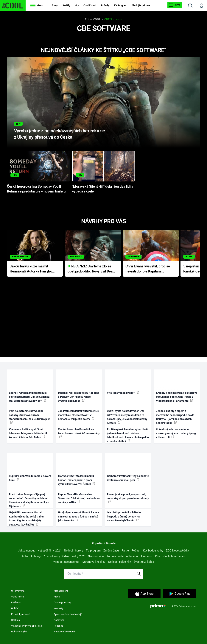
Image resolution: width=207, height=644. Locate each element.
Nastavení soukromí (64, 632)
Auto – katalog (31, 556)
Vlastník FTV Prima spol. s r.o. (27, 626)
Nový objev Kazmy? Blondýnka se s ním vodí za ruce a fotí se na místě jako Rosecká (79, 516)
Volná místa (17, 597)
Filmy (55, 5)
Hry (77, 5)
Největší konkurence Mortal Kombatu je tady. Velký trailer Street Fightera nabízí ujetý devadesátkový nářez (26, 518)
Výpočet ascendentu (66, 562)
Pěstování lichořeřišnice (170, 556)
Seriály (66, 5)
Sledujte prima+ (141, 5)
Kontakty (58, 608)
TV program (93, 551)
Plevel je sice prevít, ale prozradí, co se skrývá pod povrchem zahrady (128, 498)
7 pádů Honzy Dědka (56, 556)
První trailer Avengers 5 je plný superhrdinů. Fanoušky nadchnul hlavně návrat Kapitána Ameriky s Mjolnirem (29, 500)
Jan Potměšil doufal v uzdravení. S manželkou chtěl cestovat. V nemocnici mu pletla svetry (79, 415)
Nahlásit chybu (19, 632)
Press (57, 597)
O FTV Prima (18, 591)
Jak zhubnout (26, 551)
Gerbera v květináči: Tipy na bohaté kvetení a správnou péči (128, 478)
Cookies (15, 620)
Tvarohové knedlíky (93, 562)
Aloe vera (146, 556)
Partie (125, 551)
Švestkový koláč (144, 562)
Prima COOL (93, 19)
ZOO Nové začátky (177, 551)
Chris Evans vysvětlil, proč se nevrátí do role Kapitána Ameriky (148, 269)
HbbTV (15, 608)
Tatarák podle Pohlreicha (122, 556)
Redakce (58, 626)
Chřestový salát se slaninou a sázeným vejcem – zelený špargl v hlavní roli (176, 433)
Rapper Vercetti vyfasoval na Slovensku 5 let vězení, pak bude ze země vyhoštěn (79, 498)
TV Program (120, 5)
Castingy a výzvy (62, 602)
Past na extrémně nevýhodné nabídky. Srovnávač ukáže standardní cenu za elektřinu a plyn (30, 417)
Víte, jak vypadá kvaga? (123, 393)
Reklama (16, 602)
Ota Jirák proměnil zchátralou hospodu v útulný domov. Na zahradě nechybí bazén (125, 516)
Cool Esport (90, 5)
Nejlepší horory (74, 551)
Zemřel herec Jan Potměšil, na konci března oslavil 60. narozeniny (79, 433)
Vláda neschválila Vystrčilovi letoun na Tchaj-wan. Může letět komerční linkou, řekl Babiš (28, 433)
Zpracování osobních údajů (68, 614)
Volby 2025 (78, 556)
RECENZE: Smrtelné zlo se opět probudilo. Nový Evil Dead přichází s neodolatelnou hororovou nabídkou (91, 269)
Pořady (105, 5)
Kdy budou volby (153, 551)
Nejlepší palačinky (119, 562)
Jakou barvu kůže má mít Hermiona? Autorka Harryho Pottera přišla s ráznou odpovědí (31, 269)
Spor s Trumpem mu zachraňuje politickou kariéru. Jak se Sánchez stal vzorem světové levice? (29, 397)
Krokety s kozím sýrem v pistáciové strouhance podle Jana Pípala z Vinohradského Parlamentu (177, 397)
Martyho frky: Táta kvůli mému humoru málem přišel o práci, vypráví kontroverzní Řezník (77, 480)
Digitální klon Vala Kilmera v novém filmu (30, 478)
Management (61, 591)
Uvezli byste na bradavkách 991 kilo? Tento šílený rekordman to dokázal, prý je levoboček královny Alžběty (127, 417)
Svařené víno (96, 556)
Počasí (136, 551)
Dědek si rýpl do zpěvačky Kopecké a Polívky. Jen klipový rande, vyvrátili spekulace (79, 397)
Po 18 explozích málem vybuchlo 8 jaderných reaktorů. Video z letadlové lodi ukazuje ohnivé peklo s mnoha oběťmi (128, 435)
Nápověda (59, 620)
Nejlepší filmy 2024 (49, 551)
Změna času (111, 551)
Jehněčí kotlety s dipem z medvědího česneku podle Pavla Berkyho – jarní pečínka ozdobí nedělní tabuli (175, 417)
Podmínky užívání (20, 614)
